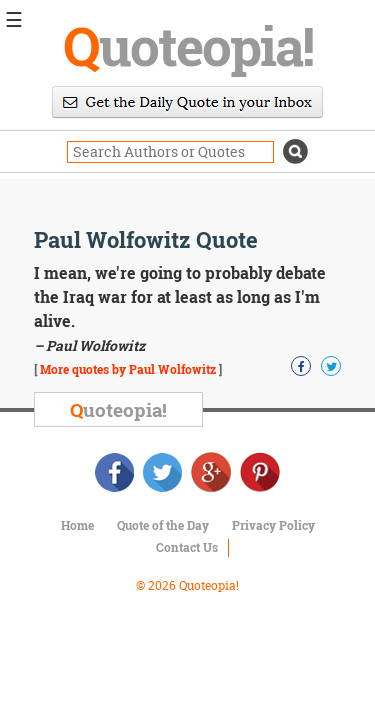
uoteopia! (188, 45)
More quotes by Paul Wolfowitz (128, 369)
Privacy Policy (273, 525)
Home (77, 525)
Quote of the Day (163, 525)
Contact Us (187, 547)
